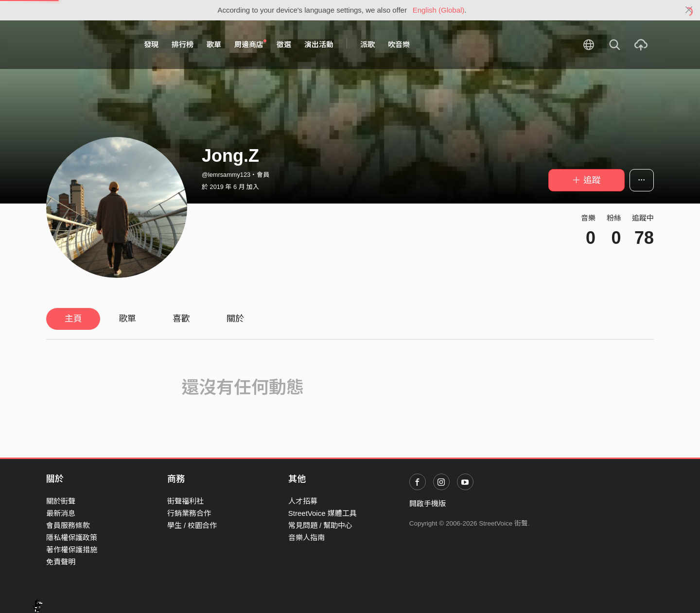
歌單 (214, 44)
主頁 (73, 319)
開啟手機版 (428, 503)
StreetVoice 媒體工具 (323, 513)
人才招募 (303, 501)
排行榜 (183, 44)
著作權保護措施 (72, 550)
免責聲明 (61, 562)
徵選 (284, 44)
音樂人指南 (306, 537)
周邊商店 (250, 44)
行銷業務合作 (189, 513)
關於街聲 (61, 501)
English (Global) (439, 10)
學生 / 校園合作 (192, 525)
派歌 (367, 44)
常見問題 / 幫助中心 (321, 525)
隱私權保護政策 (72, 537)
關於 (235, 319)
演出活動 (319, 44)
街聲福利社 (185, 501)
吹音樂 (399, 44)
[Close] (689, 10)
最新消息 (61, 513)
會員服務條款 (68, 525)
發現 (151, 44)
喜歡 (181, 319)
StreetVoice (86, 45)
